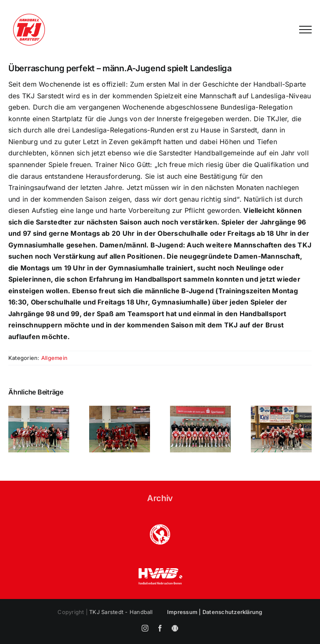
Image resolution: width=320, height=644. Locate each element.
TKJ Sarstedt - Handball (121, 612)
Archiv (160, 498)
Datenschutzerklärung (232, 612)
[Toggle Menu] (305, 30)
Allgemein (54, 358)
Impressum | (185, 612)
